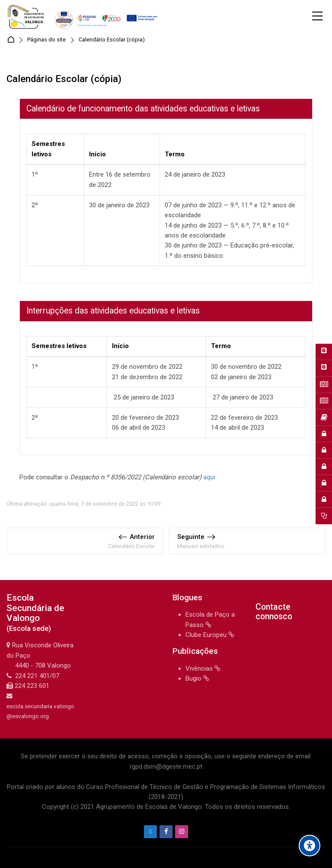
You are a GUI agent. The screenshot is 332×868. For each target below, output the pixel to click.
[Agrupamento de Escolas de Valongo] (84, 16)
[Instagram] (182, 832)
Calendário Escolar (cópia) (112, 40)
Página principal (12, 40)
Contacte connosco (274, 612)
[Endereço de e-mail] (150, 832)
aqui (209, 477)
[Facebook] (166, 832)
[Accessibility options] (310, 846)
